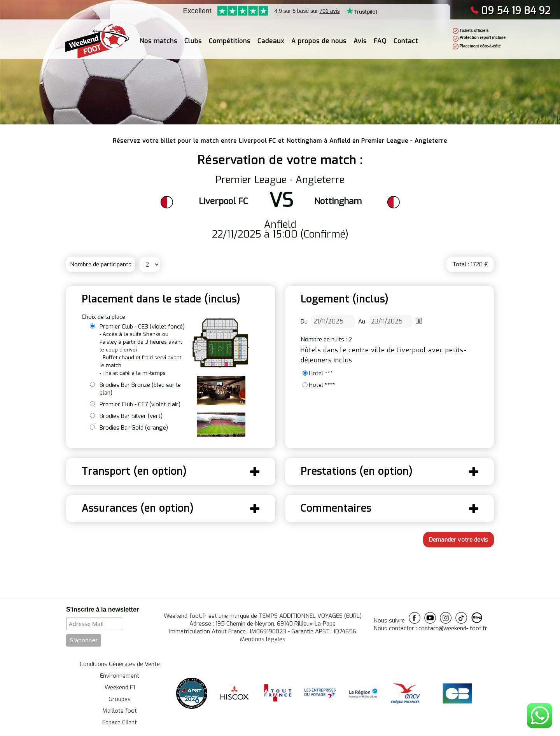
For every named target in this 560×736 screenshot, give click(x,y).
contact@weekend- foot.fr (453, 628)
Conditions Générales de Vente (120, 664)
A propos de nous (319, 38)
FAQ (380, 38)
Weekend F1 (120, 687)
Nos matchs (158, 38)
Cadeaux (271, 38)
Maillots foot (120, 711)
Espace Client (120, 722)
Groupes (120, 699)
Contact (406, 38)
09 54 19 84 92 (510, 11)
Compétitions (230, 38)
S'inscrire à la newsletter (102, 609)
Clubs (193, 38)
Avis (360, 38)
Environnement (120, 676)
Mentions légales (263, 639)
